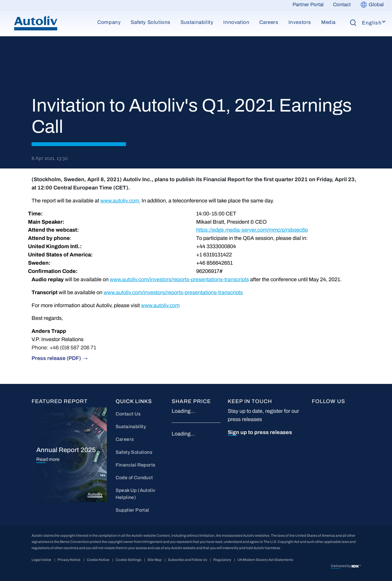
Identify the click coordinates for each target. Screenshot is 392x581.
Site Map (155, 560)
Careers (269, 22)
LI (330, 411)
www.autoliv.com (160, 305)
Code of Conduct (134, 478)
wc (331, 431)
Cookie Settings (128, 560)
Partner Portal (308, 5)
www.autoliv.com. (120, 201)
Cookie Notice (98, 560)
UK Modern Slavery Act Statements (265, 560)
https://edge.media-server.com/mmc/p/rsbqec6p (252, 230)
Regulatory (222, 560)
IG (315, 431)
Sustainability (197, 22)
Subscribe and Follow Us (187, 560)
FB (315, 411)
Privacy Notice (69, 560)
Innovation (236, 22)
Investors (300, 22)
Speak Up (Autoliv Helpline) (136, 494)
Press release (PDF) (56, 358)
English (372, 23)
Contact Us (128, 414)
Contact (342, 5)
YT (348, 411)
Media (328, 22)
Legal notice (41, 560)
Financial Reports (136, 465)
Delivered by (341, 566)
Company (109, 22)
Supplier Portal (132, 510)
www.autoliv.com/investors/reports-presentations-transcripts (179, 279)
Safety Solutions (151, 22)
